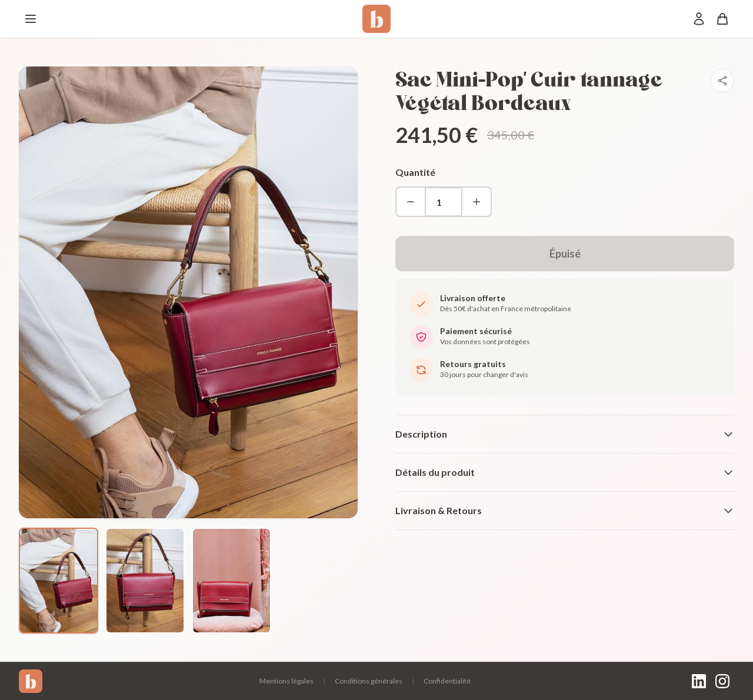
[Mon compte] (699, 19)
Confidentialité (447, 681)
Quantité (415, 172)
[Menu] (31, 19)
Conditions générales (369, 681)
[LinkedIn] (699, 681)
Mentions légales (286, 681)
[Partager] (722, 81)
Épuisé (565, 254)
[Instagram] (722, 681)
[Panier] (722, 19)
